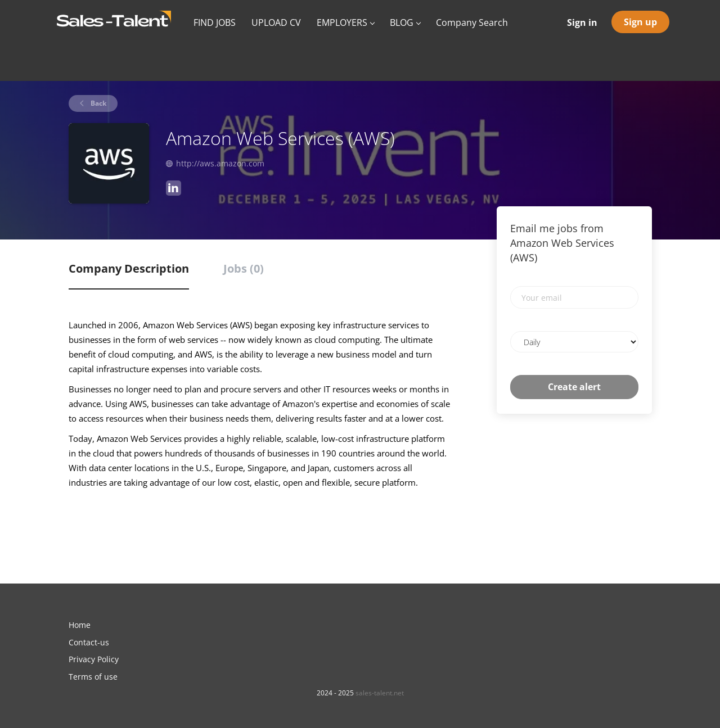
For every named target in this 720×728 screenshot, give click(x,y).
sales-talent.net (380, 693)
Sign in (582, 22)
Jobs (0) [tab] (244, 268)
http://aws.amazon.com (220, 163)
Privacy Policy (94, 659)
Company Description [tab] (129, 268)
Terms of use (93, 677)
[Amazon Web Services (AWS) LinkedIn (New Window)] (174, 190)
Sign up (640, 22)
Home (80, 625)
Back (98, 103)
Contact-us (89, 642)
